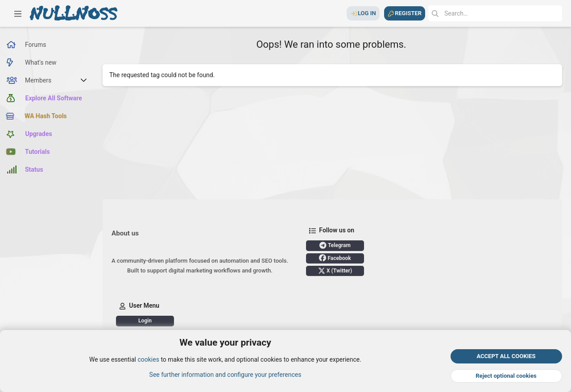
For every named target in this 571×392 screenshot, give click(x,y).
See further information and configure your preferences (226, 375)
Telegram (335, 245)
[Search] (495, 13)
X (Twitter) (335, 271)
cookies (148, 360)
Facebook (335, 258)
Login (145, 321)
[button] (18, 13)
